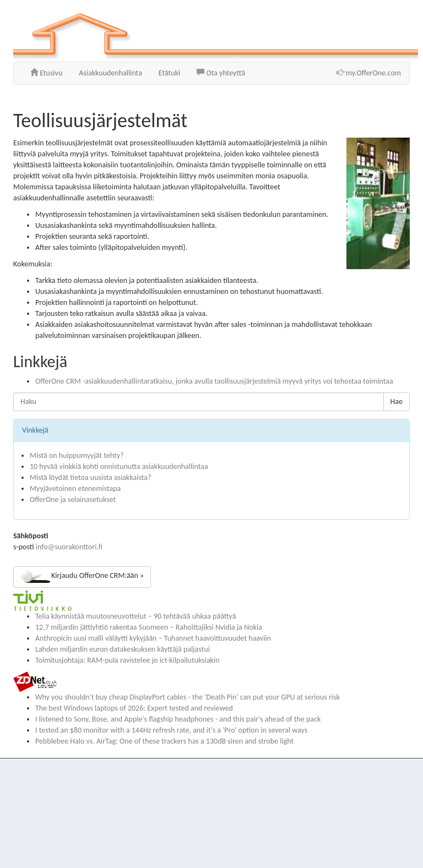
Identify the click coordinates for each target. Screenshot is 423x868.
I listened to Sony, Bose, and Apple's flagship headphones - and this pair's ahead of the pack (178, 719)
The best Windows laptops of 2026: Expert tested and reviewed (134, 708)
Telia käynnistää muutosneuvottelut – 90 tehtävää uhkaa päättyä (135, 616)
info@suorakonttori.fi (69, 547)
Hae (397, 402)
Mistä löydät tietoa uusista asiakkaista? (91, 477)
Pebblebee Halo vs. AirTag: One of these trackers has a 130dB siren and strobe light (164, 741)
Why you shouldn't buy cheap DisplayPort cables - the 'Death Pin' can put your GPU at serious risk (188, 697)
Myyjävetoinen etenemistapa (75, 488)
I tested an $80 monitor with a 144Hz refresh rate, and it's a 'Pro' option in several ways (171, 730)
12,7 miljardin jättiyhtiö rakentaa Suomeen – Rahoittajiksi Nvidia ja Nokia (149, 627)
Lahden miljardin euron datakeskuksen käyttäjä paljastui (123, 649)
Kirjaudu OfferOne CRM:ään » (82, 577)
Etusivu (46, 73)
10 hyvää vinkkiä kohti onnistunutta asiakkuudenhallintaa (119, 466)
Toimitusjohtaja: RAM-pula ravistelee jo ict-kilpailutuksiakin (128, 660)
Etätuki (169, 73)
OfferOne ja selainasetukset (73, 499)
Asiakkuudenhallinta (110, 73)
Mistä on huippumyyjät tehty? (77, 455)
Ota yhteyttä (221, 73)
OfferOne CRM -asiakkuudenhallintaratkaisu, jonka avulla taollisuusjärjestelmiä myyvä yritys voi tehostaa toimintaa (214, 381)
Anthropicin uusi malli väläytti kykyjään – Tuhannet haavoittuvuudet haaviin (153, 638)
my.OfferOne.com (369, 73)
